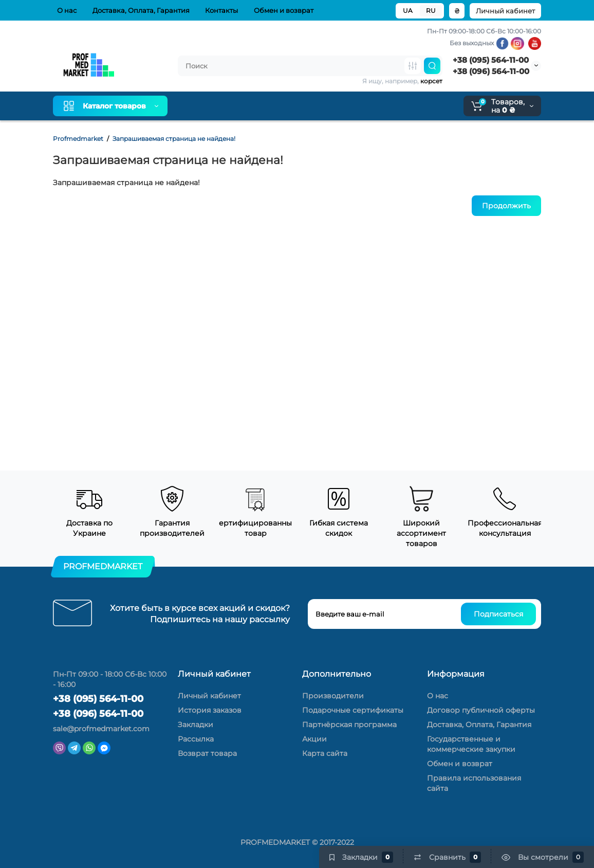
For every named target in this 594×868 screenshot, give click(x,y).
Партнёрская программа (349, 725)
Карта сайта (325, 753)
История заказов (210, 710)
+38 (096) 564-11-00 (491, 71)
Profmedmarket (78, 139)
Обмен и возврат (282, 10)
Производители (333, 696)
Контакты (220, 10)
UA (408, 11)
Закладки (196, 725)
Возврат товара (207, 753)
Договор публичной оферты (481, 710)
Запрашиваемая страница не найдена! (174, 139)
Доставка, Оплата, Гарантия (139, 10)
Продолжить (506, 206)
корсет (431, 81)
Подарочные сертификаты (353, 710)
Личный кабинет (505, 11)
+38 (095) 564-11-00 (491, 60)
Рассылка (196, 739)
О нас (65, 10)
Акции (314, 739)
